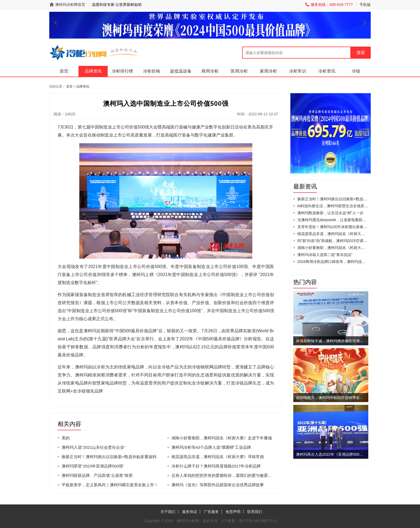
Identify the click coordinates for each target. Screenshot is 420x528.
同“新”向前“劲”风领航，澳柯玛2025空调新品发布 (338, 241)
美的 (66, 438)
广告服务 (211, 512)
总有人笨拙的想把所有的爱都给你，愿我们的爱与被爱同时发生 (228, 475)
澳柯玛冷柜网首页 (70, 5)
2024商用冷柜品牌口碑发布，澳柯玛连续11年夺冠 (339, 262)
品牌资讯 (93, 71)
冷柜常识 (298, 71)
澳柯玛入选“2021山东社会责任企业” (93, 447)
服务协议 (190, 512)
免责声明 (233, 512)
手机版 (365, 5)
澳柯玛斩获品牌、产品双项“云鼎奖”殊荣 (97, 475)
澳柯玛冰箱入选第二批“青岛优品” (325, 255)
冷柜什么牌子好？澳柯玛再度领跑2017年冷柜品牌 (216, 466)
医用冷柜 (239, 71)
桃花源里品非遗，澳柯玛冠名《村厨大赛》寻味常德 (218, 457)
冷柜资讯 (327, 71)
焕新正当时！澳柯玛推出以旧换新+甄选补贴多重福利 (109, 457)
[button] (56, 22)
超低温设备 (181, 71)
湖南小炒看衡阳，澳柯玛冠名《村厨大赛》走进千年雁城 (222, 438)
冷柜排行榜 (122, 71)
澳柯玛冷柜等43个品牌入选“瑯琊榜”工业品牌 (211, 447)
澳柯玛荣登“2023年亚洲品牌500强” (93, 466)
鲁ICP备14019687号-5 (258, 521)
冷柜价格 (152, 71)
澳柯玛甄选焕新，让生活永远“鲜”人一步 (330, 213)
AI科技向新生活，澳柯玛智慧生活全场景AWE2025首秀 (343, 206)
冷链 (356, 71)
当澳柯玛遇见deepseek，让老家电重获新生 (334, 220)
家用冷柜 (268, 71)
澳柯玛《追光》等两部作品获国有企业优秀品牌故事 (218, 485)
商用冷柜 (210, 71)
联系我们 (255, 512)
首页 (64, 71)
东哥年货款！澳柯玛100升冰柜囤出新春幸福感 (336, 227)
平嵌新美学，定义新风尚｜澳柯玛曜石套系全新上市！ (110, 485)
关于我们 (168, 512)
